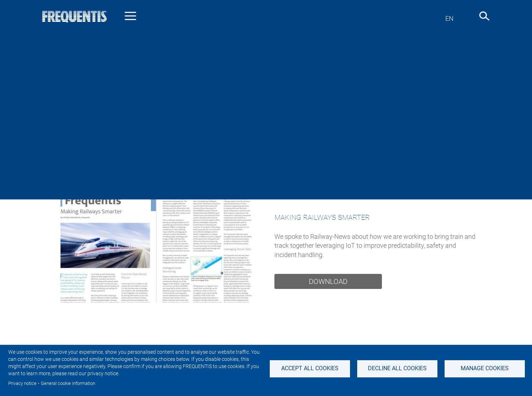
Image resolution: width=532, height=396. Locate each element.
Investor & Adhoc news (203, 163)
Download (328, 281)
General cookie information (68, 383)
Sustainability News (281, 163)
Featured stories (350, 163)
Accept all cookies (310, 368)
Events (399, 163)
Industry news (134, 163)
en (449, 18)
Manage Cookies (485, 368)
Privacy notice (22, 383)
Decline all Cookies (397, 368)
